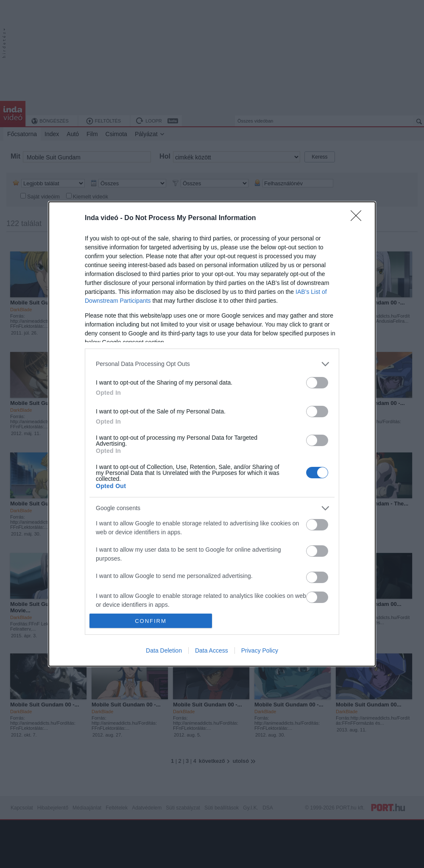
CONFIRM (151, 621)
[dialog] (212, 434)
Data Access (212, 650)
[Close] (359, 218)
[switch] (317, 383)
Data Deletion (164, 650)
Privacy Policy (260, 650)
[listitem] (212, 364)
